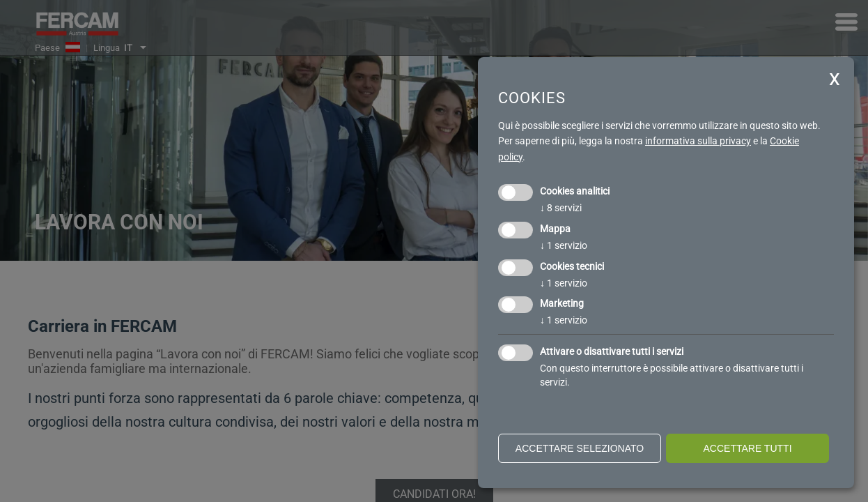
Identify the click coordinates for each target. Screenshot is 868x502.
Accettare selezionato (580, 448)
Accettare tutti (747, 448)
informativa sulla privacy (698, 141)
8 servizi (561, 208)
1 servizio (564, 245)
